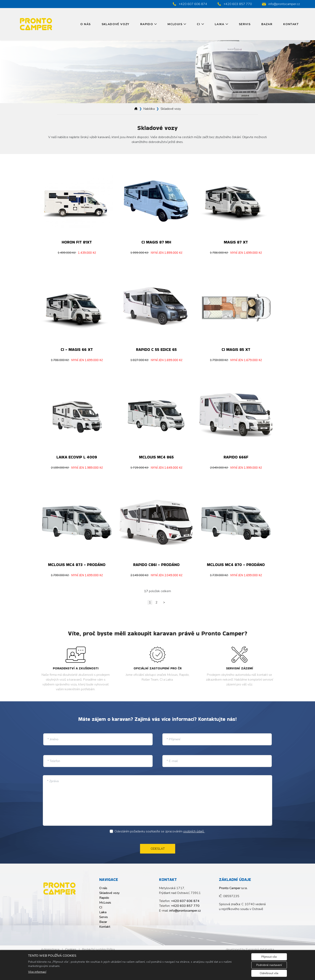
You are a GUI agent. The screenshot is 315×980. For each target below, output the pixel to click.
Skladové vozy (116, 24)
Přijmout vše (269, 957)
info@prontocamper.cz (185, 907)
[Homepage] (136, 109)
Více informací (37, 972)
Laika (220, 24)
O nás (86, 24)
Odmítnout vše (269, 973)
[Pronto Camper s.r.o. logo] (59, 885)
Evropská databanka (260, 946)
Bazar (267, 24)
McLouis (175, 24)
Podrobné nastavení (269, 965)
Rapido (147, 24)
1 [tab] (157, 99)
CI (199, 24)
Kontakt (291, 24)
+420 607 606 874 (185, 898)
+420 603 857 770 (185, 902)
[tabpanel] (157, 72)
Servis (245, 24)
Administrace (50, 946)
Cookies (71, 946)
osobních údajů (194, 828)
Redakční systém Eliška (98, 946)
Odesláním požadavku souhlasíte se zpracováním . (160, 828)
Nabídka (149, 109)
